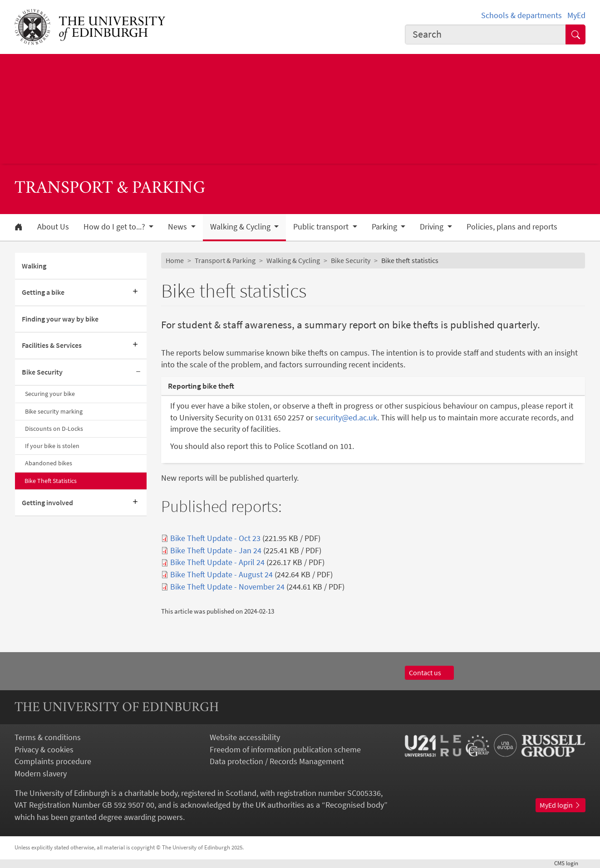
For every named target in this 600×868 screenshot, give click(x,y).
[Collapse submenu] (138, 372)
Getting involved (47, 503)
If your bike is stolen (52, 446)
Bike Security (42, 372)
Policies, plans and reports (512, 227)
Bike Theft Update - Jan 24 (216, 551)
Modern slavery (41, 774)
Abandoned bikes (49, 463)
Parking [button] (385, 227)
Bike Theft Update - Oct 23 (215, 538)
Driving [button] (433, 227)
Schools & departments (521, 15)
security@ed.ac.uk (346, 418)
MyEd (576, 15)
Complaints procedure (53, 761)
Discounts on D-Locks (54, 429)
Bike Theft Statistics (51, 481)
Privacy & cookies (44, 750)
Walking (34, 266)
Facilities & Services (52, 345)
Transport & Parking (225, 261)
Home (175, 261)
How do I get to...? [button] (115, 227)
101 (346, 446)
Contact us (429, 673)
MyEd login (561, 805)
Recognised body (355, 805)
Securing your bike (50, 394)
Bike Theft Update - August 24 (221, 575)
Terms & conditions (48, 737)
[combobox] (485, 35)
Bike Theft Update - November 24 (227, 587)
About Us (53, 227)
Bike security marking (54, 411)
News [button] (178, 227)
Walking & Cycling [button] (241, 227)
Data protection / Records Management (277, 761)
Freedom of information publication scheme (285, 750)
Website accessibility (245, 737)
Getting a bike (43, 292)
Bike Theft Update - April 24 (217, 562)
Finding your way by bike (60, 319)
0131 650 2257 (281, 418)
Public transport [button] (322, 227)
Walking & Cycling (293, 261)
